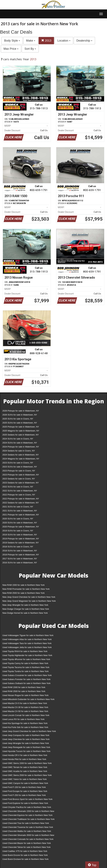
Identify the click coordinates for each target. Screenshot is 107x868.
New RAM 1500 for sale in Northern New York (24, 585)
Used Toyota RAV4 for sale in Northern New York (25, 651)
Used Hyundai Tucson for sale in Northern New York (26, 751)
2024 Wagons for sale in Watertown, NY (21, 459)
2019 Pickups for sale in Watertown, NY (21, 539)
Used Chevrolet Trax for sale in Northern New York (26, 823)
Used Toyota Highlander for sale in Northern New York (27, 655)
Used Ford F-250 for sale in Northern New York (24, 795)
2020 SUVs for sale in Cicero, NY (18, 519)
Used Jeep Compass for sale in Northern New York (26, 735)
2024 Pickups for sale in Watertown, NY (21, 447)
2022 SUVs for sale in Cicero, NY (18, 487)
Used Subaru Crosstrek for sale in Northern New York (27, 675)
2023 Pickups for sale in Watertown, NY (21, 475)
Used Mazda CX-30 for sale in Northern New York (25, 707)
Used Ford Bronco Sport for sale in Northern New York (27, 799)
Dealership (84, 41)
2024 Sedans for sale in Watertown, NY (21, 455)
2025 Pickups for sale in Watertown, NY (21, 427)
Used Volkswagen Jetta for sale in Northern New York (27, 647)
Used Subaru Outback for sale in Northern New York (26, 683)
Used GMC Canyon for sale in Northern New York (25, 783)
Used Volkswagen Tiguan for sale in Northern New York (28, 635)
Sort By (30, 49)
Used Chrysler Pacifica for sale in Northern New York (27, 807)
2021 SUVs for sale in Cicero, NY (18, 507)
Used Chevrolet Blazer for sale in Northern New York (27, 843)
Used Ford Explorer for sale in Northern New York (25, 803)
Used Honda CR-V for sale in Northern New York (25, 755)
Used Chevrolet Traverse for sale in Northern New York (28, 827)
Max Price (11, 49)
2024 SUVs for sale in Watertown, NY (20, 443)
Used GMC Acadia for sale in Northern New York (25, 771)
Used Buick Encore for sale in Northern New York (25, 855)
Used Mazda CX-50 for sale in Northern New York (25, 711)
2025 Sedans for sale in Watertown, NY (21, 435)
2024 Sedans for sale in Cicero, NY (19, 451)
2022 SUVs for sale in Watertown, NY (20, 491)
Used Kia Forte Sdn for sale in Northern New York (25, 727)
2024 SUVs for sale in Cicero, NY (18, 439)
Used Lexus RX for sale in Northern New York (23, 719)
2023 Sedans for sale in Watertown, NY (21, 483)
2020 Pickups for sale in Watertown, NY (21, 527)
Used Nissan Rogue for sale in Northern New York (25, 695)
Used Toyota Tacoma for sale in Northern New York (26, 667)
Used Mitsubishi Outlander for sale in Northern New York (28, 699)
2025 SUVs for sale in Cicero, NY (18, 419)
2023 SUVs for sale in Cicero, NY (18, 463)
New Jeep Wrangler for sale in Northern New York (25, 605)
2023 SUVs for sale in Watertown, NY (20, 467)
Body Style (12, 41)
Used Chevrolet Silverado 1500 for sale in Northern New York (28, 812)
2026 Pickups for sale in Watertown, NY (21, 411)
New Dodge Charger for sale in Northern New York (26, 609)
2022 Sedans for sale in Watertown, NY (21, 503)
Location (64, 41)
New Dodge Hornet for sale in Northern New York (25, 613)
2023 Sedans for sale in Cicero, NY (19, 479)
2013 (46, 41)
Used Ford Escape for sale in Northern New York (25, 791)
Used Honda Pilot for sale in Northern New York (24, 759)
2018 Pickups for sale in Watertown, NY (21, 555)
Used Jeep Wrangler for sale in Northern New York (26, 743)
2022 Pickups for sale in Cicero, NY (19, 495)
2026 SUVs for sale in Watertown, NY (20, 415)
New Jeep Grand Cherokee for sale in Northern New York (29, 597)
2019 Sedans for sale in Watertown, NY (21, 543)
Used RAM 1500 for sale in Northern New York (24, 687)
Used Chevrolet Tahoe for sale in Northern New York (26, 847)
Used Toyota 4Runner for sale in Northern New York (26, 659)
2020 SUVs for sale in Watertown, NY (20, 523)
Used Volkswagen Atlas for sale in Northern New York (27, 639)
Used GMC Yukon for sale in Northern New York (25, 779)
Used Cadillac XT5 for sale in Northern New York (25, 851)
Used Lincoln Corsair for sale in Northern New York (26, 715)
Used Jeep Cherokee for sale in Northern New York (26, 739)
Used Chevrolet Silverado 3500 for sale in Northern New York (28, 836)
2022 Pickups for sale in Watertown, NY (21, 499)
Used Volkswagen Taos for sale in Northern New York (27, 643)
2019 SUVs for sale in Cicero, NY (18, 531)
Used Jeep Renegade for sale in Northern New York (26, 747)
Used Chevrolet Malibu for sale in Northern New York (27, 831)
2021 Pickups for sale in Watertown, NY (21, 515)
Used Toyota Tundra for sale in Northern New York (26, 671)
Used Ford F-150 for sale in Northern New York (24, 787)
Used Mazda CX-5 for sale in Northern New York (25, 703)
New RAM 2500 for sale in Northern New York (24, 593)
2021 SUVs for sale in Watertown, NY (20, 511)
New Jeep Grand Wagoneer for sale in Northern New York (29, 601)
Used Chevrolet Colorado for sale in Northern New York (28, 839)
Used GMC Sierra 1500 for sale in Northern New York (27, 763)
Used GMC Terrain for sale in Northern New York (25, 767)
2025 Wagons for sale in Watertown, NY (21, 431)
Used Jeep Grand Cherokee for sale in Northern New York (29, 731)
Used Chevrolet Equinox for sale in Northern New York (27, 815)
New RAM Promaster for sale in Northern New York (26, 589)
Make (31, 41)
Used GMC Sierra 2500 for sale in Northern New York (27, 775)
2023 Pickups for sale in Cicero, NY (19, 471)
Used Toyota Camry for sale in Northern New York (25, 663)
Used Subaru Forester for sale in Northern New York (26, 679)
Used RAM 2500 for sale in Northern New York (24, 691)
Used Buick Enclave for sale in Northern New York (25, 859)
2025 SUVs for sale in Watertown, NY (20, 423)
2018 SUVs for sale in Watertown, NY (20, 551)
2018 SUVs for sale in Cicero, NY (18, 547)
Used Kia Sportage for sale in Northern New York (25, 723)
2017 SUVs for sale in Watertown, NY (20, 559)
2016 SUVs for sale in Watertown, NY (20, 563)
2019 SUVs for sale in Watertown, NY (20, 535)
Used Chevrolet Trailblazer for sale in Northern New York (28, 819)
